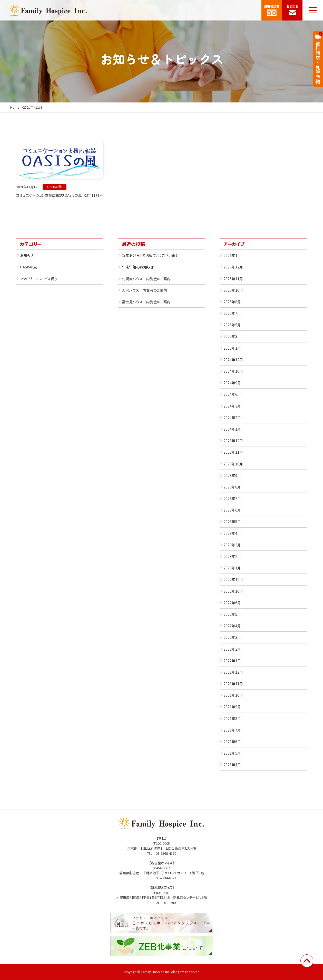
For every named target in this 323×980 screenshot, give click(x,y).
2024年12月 (233, 360)
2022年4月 (232, 626)
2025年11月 (233, 279)
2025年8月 (232, 302)
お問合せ (292, 10)
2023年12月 (233, 441)
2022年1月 (232, 661)
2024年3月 (232, 406)
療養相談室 (272, 10)
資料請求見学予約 (318, 58)
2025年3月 (232, 337)
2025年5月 (232, 325)
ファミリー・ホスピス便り (39, 279)
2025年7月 (232, 314)
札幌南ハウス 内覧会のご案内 (146, 279)
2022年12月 (233, 580)
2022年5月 (232, 614)
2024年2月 (232, 418)
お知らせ (27, 256)
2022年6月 (232, 603)
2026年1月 (232, 256)
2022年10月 (233, 591)
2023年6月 (232, 510)
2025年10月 (233, 290)
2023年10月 (233, 464)
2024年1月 (232, 429)
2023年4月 (232, 534)
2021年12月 (233, 672)
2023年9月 (232, 476)
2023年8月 (232, 487)
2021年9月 (232, 707)
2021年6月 (232, 742)
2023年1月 (232, 568)
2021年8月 (232, 719)
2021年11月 (233, 684)
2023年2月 (232, 557)
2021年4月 (232, 765)
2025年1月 (232, 348)
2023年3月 (232, 545)
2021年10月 (233, 696)
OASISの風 (28, 267)
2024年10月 (233, 371)
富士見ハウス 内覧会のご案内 (146, 302)
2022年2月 (232, 649)
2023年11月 (233, 453)
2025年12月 (233, 267)
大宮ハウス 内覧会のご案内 (144, 290)
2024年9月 (232, 383)
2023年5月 (232, 522)
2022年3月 (232, 638)
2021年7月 (232, 730)
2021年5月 (232, 753)
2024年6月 (232, 395)
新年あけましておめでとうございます (150, 256)
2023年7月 (232, 499)
